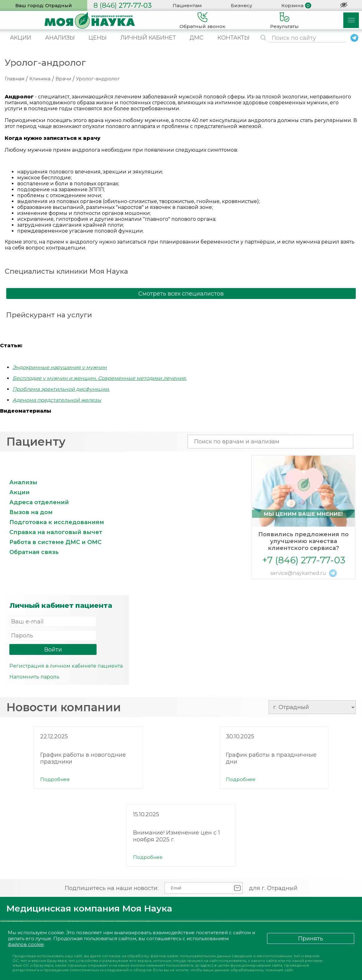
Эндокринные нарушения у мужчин (60, 367)
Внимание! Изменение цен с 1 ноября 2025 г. (176, 836)
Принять (311, 939)
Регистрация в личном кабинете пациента (66, 666)
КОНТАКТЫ (233, 38)
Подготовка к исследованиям (57, 522)
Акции (19, 492)
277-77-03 (123, 5)
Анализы (23, 482)
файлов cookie (26, 944)
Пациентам (187, 5)
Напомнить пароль (34, 677)
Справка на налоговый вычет (56, 532)
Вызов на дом (31, 512)
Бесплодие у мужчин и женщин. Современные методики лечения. (100, 378)
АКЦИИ (21, 38)
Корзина (292, 5)
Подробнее (55, 779)
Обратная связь (34, 552)
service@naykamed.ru (298, 573)
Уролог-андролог (98, 79)
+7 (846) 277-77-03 (304, 560)
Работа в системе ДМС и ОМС (55, 542)
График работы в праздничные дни (271, 758)
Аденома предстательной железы (57, 400)
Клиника (40, 79)
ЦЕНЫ (98, 38)
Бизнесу (242, 5)
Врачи (63, 79)
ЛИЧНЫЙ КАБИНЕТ (148, 38)
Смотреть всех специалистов (181, 294)
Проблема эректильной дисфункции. (61, 389)
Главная (14, 79)
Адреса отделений (39, 502)
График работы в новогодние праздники (83, 758)
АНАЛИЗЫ (60, 38)
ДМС (197, 38)
